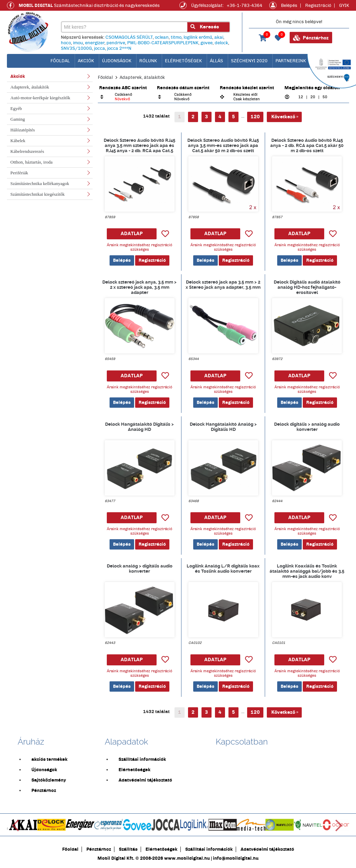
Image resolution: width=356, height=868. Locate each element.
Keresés (205, 27)
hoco (66, 43)
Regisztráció (318, 6)
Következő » (284, 117)
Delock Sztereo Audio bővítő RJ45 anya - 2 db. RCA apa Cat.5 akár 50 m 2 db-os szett (307, 145)
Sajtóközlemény (49, 780)
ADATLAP (132, 234)
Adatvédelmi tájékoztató (145, 780)
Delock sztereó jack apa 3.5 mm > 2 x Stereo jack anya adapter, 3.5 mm (223, 285)
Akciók (86, 61)
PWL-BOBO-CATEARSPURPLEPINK (163, 43)
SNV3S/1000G (76, 48)
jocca (100, 48)
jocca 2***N (119, 48)
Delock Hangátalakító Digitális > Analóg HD (139, 427)
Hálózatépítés (23, 130)
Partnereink (291, 61)
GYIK (344, 6)
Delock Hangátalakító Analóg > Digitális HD (223, 427)
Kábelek (18, 141)
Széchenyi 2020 (249, 61)
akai (219, 37)
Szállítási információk (142, 759)
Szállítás (128, 849)
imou (78, 43)
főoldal (60, 61)
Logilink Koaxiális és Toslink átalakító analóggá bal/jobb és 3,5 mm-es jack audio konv (307, 571)
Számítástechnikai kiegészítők (38, 194)
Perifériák (19, 173)
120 (255, 117)
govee (207, 43)
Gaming (18, 119)
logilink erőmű (198, 37)
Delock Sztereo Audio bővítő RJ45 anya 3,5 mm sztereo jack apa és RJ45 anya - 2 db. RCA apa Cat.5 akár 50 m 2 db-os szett (139, 145)
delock (221, 43)
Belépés (289, 6)
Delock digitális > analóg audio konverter (307, 427)
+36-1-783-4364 (245, 6)
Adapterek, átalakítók (30, 87)
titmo (176, 37)
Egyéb (16, 108)
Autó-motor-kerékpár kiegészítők (40, 98)
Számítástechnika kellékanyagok (40, 183)
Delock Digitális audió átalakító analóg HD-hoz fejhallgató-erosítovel (307, 287)
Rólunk (148, 61)
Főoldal (105, 77)
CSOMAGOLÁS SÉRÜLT (129, 37)
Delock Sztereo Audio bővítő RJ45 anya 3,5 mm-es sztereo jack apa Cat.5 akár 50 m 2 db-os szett (223, 145)
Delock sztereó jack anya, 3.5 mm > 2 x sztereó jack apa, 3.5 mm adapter (139, 287)
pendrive (116, 43)
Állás (216, 61)
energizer (95, 43)
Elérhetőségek (183, 61)
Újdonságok (117, 61)
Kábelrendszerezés (27, 151)
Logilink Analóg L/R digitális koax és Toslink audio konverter (223, 569)
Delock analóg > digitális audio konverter (140, 569)
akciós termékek (49, 759)
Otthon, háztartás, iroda (31, 162)
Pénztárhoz (311, 38)
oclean (162, 37)
